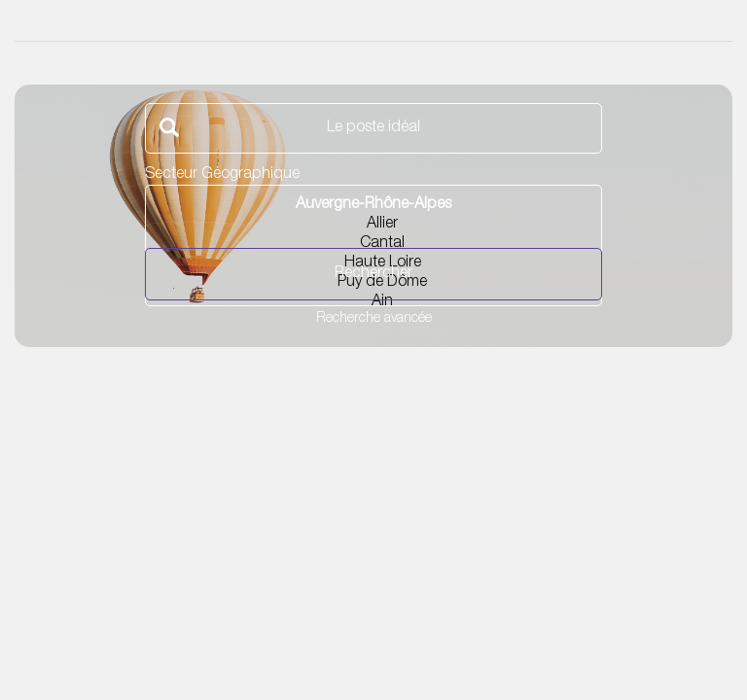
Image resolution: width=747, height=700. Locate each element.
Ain (373, 303)
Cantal (373, 245)
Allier (373, 226)
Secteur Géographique (222, 175)
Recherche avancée (374, 319)
